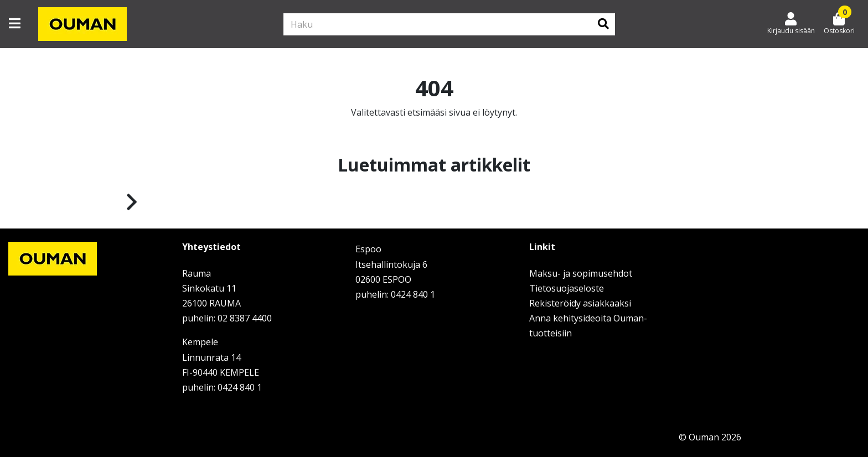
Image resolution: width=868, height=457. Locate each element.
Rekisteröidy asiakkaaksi (580, 303)
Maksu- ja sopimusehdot (581, 273)
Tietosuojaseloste (567, 288)
